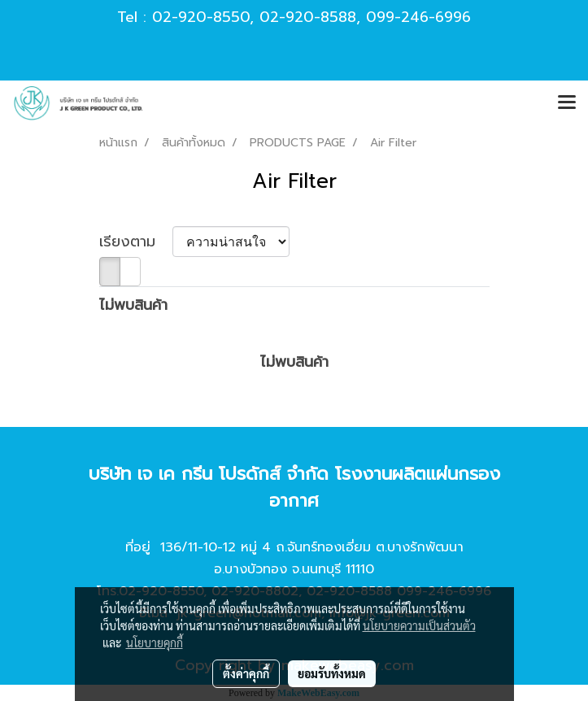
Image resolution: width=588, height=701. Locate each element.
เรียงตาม (136, 242)
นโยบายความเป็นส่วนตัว (419, 625)
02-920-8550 (201, 17)
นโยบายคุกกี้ (155, 642)
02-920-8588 (308, 17)
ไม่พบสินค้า (133, 305)
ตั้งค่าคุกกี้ (246, 673)
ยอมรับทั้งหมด (332, 673)
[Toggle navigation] (567, 103)
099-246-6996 (418, 17)
